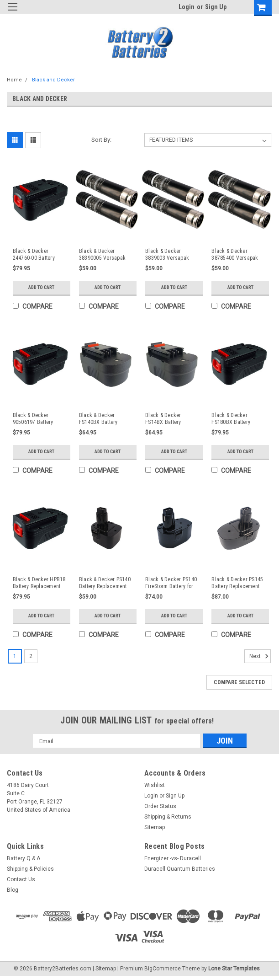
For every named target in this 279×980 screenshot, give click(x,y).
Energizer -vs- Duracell (173, 861)
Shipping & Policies (30, 871)
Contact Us (21, 882)
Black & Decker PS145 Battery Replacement (237, 583)
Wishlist (155, 787)
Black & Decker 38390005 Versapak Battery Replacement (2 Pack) (106, 255)
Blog (13, 892)
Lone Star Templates (234, 971)
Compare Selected (239, 685)
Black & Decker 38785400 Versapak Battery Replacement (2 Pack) (239, 255)
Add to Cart (41, 287)
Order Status (160, 809)
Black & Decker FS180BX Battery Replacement (231, 419)
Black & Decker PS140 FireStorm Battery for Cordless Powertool (171, 583)
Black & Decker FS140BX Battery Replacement (98, 419)
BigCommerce (163, 971)
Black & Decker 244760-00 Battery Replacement (34, 255)
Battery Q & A (24, 861)
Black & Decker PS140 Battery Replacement (105, 583)
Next (260, 659)
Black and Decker (53, 80)
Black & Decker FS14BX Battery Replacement (163, 419)
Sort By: (101, 140)
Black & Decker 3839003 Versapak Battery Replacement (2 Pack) (172, 255)
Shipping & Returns (168, 819)
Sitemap (155, 830)
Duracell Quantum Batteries (180, 871)
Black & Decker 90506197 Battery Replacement (33, 419)
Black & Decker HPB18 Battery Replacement (39, 583)
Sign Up (216, 7)
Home (14, 80)
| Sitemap (104, 971)
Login (187, 7)
